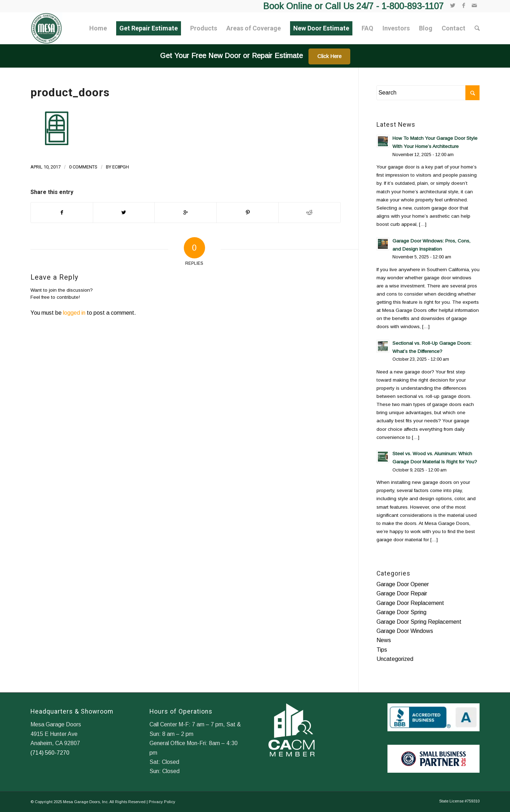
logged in (74, 313)
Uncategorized (395, 659)
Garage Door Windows (405, 631)
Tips (382, 650)
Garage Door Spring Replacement (419, 622)
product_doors (70, 92)
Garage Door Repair (402, 593)
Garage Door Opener (403, 584)
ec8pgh (121, 167)
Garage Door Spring (401, 612)
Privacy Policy (162, 802)
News (384, 640)
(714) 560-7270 (50, 753)
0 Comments (83, 167)
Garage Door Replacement (410, 603)
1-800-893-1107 (413, 6)
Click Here (329, 56)
